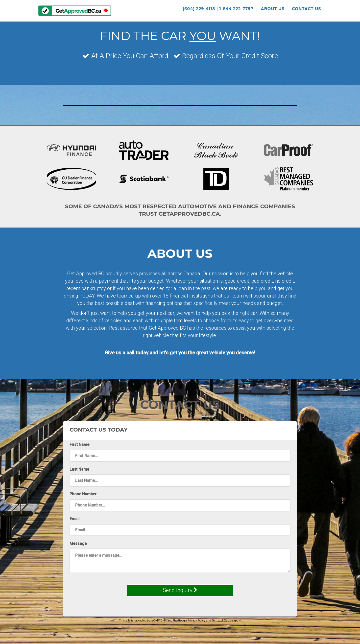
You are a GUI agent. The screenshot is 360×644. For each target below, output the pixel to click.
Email (74, 519)
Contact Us (307, 10)
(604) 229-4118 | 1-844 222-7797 (218, 10)
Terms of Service (222, 621)
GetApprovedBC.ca (75, 12)
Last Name (79, 469)
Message (78, 543)
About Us (273, 10)
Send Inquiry (180, 590)
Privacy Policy (196, 621)
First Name (79, 445)
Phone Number (83, 494)
